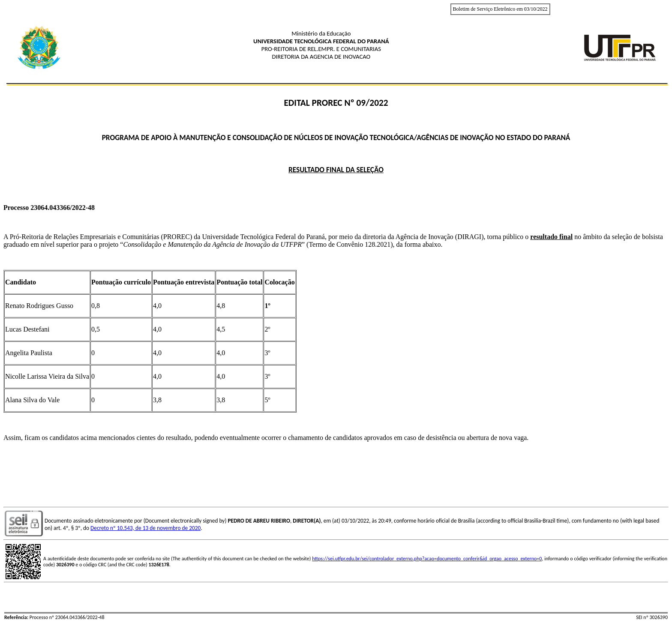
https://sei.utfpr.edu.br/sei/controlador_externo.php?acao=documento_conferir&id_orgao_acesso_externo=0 (427, 559)
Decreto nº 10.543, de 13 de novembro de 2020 (145, 528)
